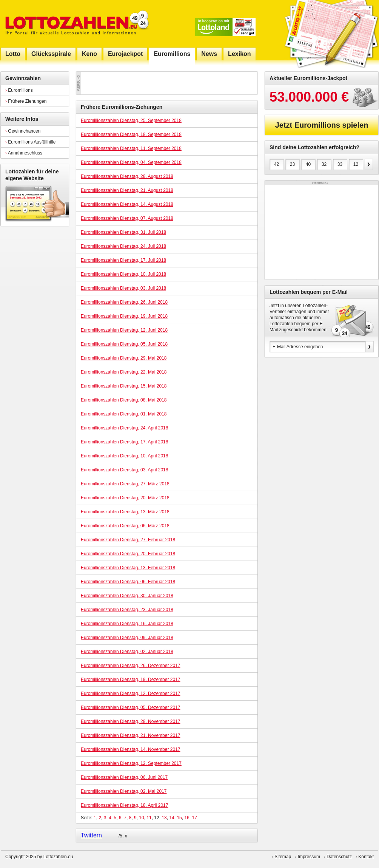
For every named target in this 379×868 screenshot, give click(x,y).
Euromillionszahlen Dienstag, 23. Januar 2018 (127, 610)
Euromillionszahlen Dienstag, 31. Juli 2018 (123, 232)
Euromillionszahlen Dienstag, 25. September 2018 (131, 120)
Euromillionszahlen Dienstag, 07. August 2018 (127, 218)
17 (194, 818)
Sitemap (283, 857)
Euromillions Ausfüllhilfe (30, 142)
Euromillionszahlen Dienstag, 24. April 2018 (124, 428)
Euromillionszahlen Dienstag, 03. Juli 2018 (123, 288)
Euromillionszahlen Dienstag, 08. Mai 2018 (124, 400)
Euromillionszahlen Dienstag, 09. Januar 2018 (127, 638)
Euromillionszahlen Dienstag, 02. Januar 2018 (127, 652)
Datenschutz (339, 857)
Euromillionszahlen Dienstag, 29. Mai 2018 (124, 358)
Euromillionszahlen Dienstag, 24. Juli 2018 (123, 246)
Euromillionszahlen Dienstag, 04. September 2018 (131, 162)
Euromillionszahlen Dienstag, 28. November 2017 (130, 721)
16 (187, 818)
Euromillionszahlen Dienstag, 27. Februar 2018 (128, 540)
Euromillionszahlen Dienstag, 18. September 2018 (131, 134)
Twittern (91, 835)
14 (172, 818)
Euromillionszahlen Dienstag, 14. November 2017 (130, 749)
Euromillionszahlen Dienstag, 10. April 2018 (124, 456)
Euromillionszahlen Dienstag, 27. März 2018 (125, 484)
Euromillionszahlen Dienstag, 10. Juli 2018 (123, 274)
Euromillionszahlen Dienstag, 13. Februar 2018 (128, 568)
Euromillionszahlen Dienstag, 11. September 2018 (131, 148)
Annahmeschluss (24, 153)
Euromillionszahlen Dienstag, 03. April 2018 (124, 470)
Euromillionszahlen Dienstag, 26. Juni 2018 (124, 302)
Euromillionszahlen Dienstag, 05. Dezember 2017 (130, 707)
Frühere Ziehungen (26, 101)
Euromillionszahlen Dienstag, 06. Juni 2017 (124, 777)
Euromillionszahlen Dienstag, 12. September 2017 (131, 763)
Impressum (309, 857)
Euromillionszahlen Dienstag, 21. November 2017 (130, 735)
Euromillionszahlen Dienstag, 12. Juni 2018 (124, 330)
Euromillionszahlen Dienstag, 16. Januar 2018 (127, 624)
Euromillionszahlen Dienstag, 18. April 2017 (124, 805)
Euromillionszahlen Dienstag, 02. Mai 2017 (124, 791)
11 (149, 818)
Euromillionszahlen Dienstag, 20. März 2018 (125, 498)
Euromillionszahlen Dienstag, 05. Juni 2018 (124, 344)
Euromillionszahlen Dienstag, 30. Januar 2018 (127, 596)
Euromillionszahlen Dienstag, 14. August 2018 (127, 204)
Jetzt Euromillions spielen (322, 125)
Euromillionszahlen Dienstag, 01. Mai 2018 (124, 414)
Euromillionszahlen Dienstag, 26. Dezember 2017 (130, 666)
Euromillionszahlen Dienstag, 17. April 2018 (124, 442)
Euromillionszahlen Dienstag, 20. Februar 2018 (128, 554)
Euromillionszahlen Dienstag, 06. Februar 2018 (128, 582)
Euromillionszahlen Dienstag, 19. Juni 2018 (124, 316)
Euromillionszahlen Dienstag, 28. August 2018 (127, 176)
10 (141, 818)
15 (179, 818)
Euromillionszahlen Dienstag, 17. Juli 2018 (123, 260)
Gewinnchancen (23, 131)
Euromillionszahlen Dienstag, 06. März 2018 (125, 526)
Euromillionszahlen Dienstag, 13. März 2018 (125, 512)
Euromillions (19, 90)
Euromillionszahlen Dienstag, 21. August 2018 (127, 190)
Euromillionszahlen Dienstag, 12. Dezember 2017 (130, 693)
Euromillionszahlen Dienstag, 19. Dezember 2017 (130, 680)
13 (164, 818)
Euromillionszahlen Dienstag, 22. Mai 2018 (124, 372)
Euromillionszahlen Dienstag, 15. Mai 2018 (124, 386)
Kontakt (366, 857)
